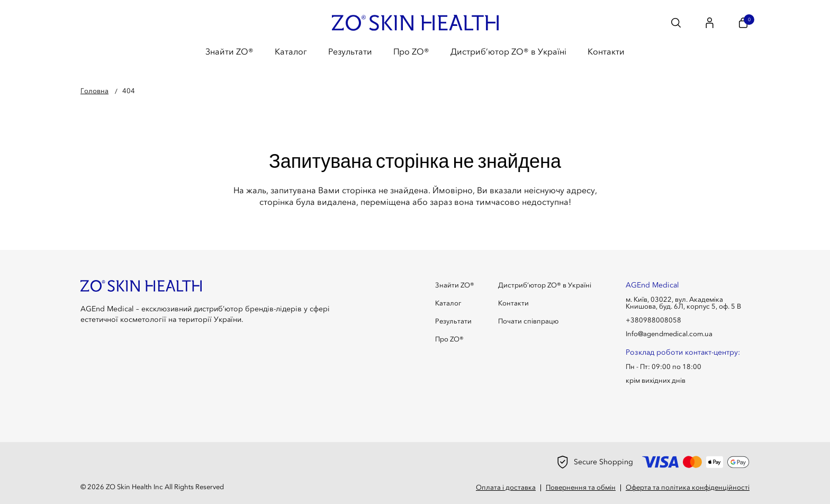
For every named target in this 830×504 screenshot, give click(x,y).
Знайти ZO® (229, 51)
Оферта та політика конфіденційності (688, 487)
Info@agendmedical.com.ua (669, 334)
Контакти (606, 51)
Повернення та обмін (581, 487)
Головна (94, 91)
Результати (350, 51)
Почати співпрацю (528, 321)
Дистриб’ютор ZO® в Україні (508, 51)
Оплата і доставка (506, 487)
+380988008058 (653, 320)
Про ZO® (411, 51)
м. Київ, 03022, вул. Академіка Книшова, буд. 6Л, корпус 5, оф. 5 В (683, 303)
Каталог (291, 51)
